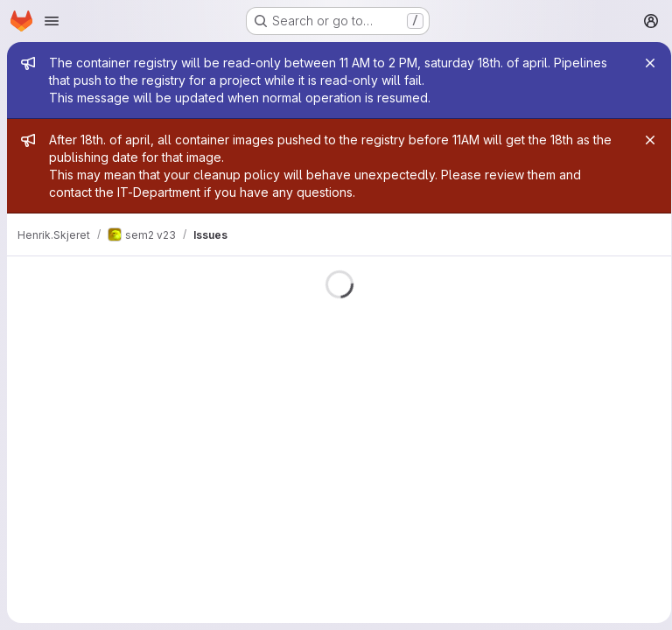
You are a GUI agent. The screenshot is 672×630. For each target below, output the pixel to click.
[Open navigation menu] (52, 21)
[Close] (644, 63)
